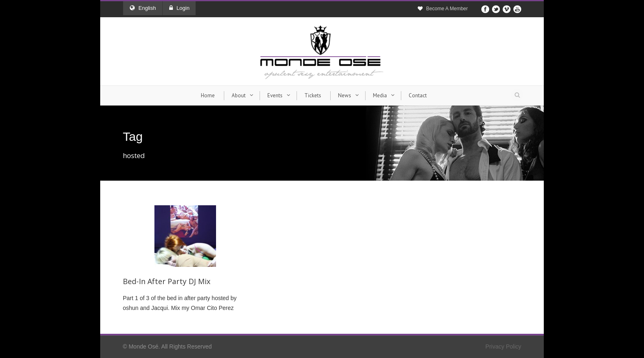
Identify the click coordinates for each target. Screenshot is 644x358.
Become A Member (447, 9)
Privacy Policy (503, 347)
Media (380, 95)
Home (208, 95)
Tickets (313, 95)
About (239, 95)
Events (275, 95)
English (143, 8)
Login (179, 8)
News (345, 95)
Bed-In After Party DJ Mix (167, 281)
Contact (418, 95)
